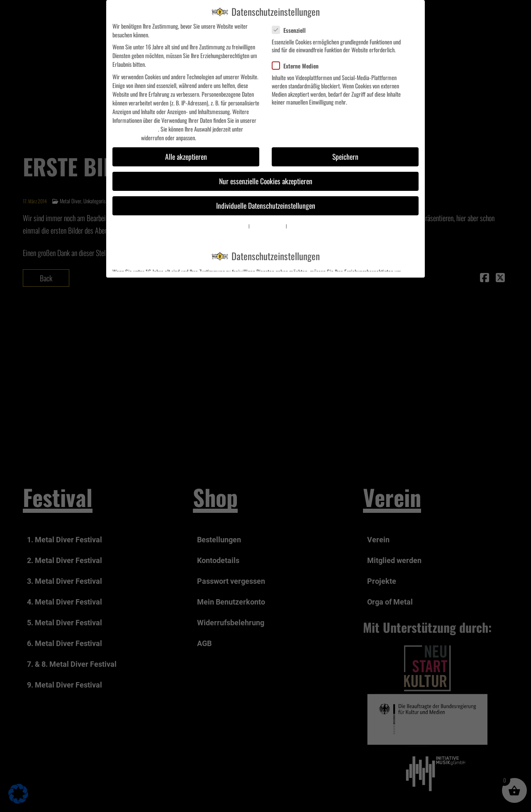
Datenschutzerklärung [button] (268, 226)
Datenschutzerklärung (135, 129)
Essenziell (292, 30)
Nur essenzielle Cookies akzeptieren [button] (266, 181)
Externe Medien (299, 66)
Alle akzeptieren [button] (186, 156)
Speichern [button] (345, 156)
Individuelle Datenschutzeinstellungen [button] (266, 205)
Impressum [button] (297, 226)
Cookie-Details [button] (237, 226)
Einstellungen (126, 138)
